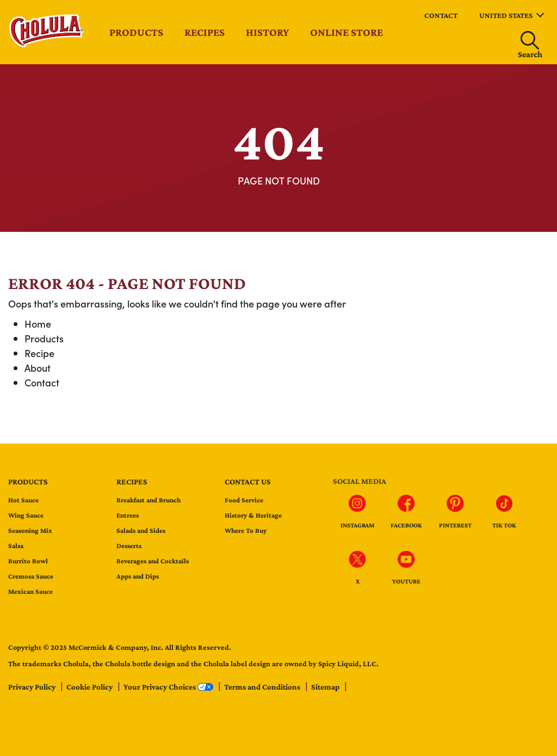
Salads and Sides (141, 530)
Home (38, 324)
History (267, 32)
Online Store (346, 32)
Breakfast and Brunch (148, 500)
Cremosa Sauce (31, 576)
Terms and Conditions (263, 687)
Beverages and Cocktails (153, 561)
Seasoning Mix (30, 530)
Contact (441, 15)
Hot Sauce (23, 500)
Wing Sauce (26, 515)
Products (136, 32)
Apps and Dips (138, 576)
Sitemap (326, 687)
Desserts (129, 546)
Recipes (205, 32)
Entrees (128, 515)
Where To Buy (246, 530)
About (38, 368)
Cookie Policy (90, 687)
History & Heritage (253, 515)
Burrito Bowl (28, 561)
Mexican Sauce (30, 591)
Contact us (248, 482)
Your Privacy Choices (169, 687)
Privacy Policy (33, 687)
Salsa (16, 546)
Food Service (244, 500)
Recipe (39, 353)
